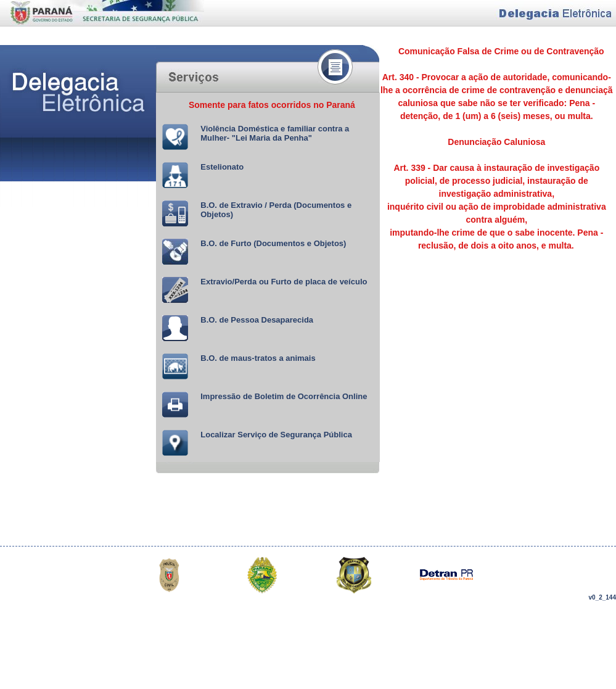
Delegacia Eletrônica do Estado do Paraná (102, 22)
